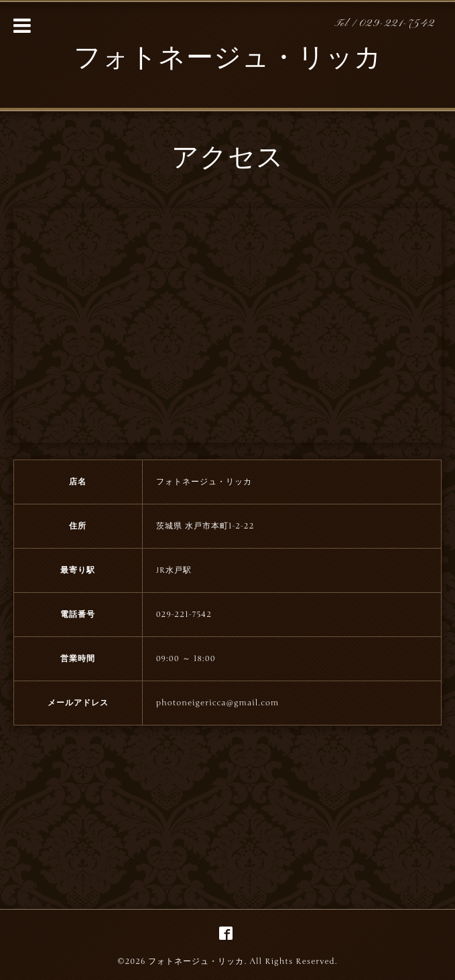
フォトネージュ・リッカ (228, 60)
